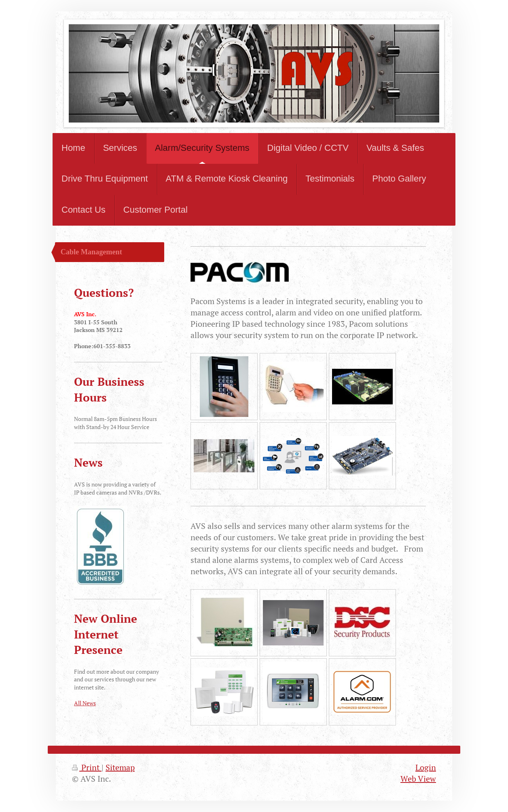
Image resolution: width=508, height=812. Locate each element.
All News (85, 703)
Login (426, 767)
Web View (418, 779)
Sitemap (120, 767)
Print (87, 767)
